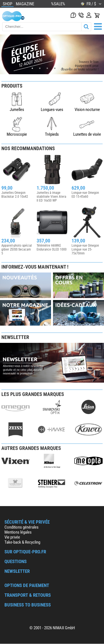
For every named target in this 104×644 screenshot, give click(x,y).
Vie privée (12, 537)
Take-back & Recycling (22, 542)
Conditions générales (21, 527)
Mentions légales (18, 532)
